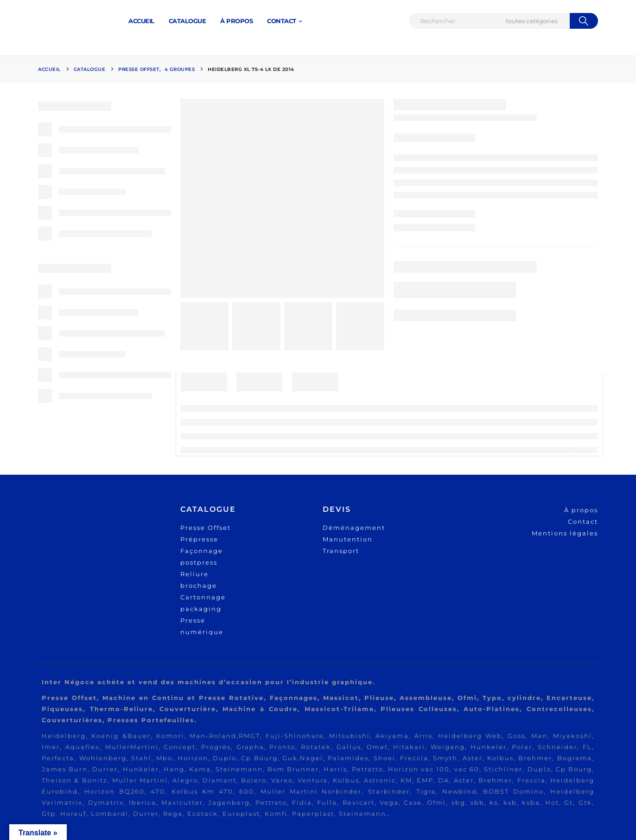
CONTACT (282, 21)
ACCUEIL (141, 21)
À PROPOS (236, 21)
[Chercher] (584, 21)
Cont (577, 522)
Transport (341, 551)
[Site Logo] (73, 21)
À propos (581, 510)
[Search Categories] (536, 21)
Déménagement (354, 528)
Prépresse (199, 539)
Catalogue (188, 21)
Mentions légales (565, 533)
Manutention (348, 539)
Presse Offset (206, 528)
